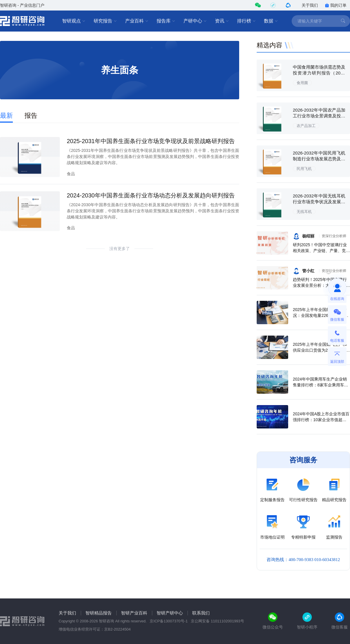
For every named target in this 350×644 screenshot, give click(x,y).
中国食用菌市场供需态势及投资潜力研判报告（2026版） (319, 73)
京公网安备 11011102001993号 (217, 621)
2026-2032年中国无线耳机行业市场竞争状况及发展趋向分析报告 (319, 202)
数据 (271, 21)
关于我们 (310, 5)
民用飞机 (304, 169)
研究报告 (105, 21)
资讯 (222, 21)
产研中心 (195, 21)
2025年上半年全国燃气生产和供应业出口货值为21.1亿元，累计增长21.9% (321, 350)
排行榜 (246, 21)
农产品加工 (306, 126)
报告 (31, 116)
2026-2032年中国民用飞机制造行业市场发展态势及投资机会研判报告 (319, 159)
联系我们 (201, 613)
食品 (71, 174)
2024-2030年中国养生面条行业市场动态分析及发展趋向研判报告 (151, 195)
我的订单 (336, 5)
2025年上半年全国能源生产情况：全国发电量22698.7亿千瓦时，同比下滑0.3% (321, 315)
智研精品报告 (99, 613)
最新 (6, 116)
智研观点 (74, 21)
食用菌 (302, 83)
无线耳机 (304, 212)
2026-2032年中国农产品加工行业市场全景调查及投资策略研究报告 (319, 116)
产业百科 (137, 21)
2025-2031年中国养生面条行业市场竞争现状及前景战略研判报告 (151, 141)
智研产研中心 (170, 613)
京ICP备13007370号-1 (169, 621)
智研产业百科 (134, 613)
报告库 (166, 21)
